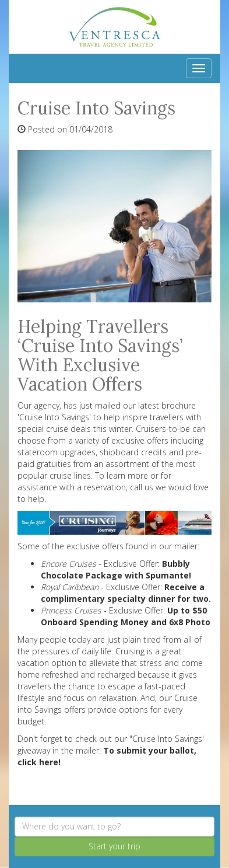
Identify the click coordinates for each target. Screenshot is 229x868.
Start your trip (115, 846)
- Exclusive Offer (99, 564)
